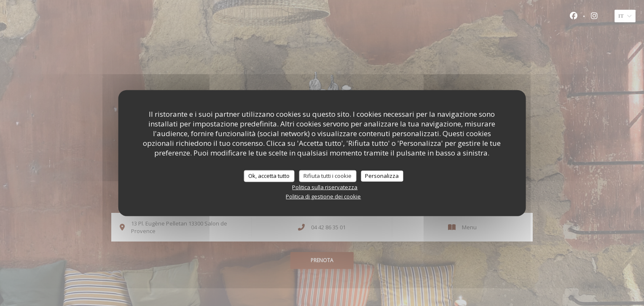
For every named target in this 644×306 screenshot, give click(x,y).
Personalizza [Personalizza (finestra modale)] (382, 176)
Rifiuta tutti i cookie (327, 176)
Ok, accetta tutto (269, 176)
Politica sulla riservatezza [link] (325, 187)
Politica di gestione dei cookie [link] (323, 196)
